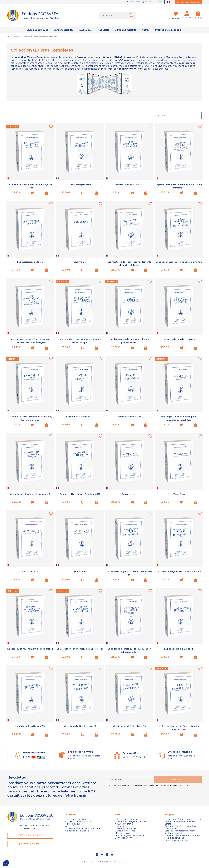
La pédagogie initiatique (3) (30, 726)
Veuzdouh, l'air (30, 571)
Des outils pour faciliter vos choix (180, 826)
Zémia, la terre (129, 494)
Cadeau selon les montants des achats (180, 823)
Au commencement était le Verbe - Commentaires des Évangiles (30, 341)
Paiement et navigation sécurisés (131, 822)
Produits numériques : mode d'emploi (183, 819)
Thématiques (135, 2)
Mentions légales (123, 833)
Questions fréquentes (125, 828)
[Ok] (132, 15)
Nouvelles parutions (174, 838)
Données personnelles (126, 838)
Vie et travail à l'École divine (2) (129, 726)
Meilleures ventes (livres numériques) (183, 836)
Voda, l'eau (179, 494)
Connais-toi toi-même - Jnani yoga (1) (30, 496)
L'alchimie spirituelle (80, 184)
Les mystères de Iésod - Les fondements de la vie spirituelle (129, 263)
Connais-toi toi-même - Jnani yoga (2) (80, 496)
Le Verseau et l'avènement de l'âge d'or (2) (80, 650)
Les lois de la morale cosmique (179, 339)
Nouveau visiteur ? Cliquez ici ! (188, 2)
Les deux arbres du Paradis (129, 184)
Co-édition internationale (77, 831)
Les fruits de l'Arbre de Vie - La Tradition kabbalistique (179, 728)
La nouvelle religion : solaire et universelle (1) (129, 573)
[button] (6, 863)
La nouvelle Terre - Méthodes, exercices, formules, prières (30, 418)
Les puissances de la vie (30, 262)
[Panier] (198, 14)
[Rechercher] (117, 15)
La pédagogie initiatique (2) (179, 649)
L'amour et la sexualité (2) (129, 417)
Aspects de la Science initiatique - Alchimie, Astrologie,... (179, 186)
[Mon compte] (187, 14)
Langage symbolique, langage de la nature (179, 263)
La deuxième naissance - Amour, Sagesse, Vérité (30, 186)
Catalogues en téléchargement (180, 831)
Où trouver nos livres (125, 831)
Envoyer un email (30, 846)
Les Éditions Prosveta (76, 819)
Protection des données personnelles (175, 785)
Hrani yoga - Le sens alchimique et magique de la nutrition (179, 418)
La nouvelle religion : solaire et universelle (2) (179, 573)
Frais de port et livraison (126, 819)
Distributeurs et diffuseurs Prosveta (83, 828)
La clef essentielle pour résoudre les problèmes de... (129, 341)
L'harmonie (80, 262)
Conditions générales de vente (130, 836)
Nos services (121, 826)
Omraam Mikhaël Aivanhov (78, 822)
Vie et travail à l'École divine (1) (80, 726)
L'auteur (120, 2)
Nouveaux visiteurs (124, 824)
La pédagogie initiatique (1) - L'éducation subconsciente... (129, 650)
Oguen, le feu (80, 571)
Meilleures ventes (154, 2)
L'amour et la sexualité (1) (80, 417)
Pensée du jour (73, 824)
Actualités (70, 826)
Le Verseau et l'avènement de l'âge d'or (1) (30, 650)
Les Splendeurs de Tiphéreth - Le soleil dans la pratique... (80, 341)
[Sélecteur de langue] (171, 2)
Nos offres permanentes (176, 840)
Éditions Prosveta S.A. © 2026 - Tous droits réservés (104, 865)
